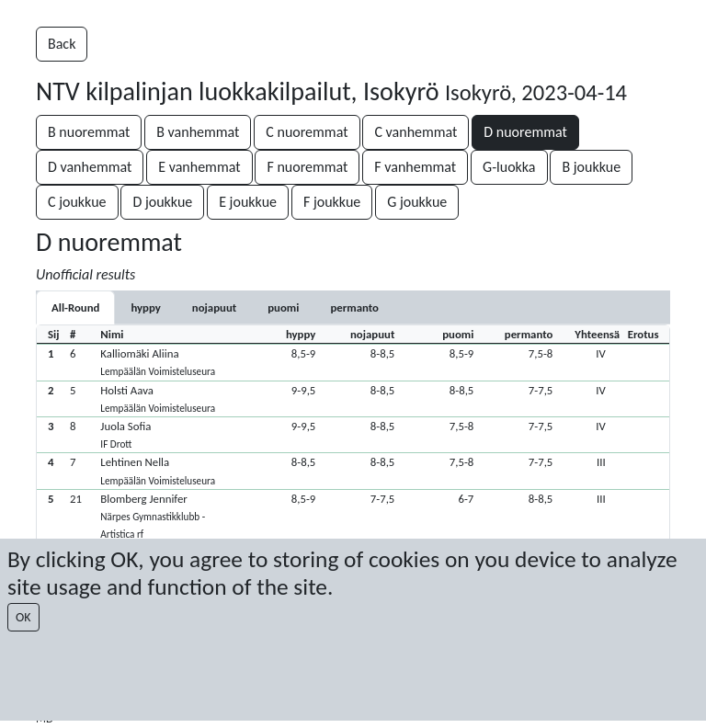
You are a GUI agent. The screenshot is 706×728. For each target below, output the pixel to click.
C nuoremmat (307, 132)
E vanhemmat (199, 167)
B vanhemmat (198, 132)
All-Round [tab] (75, 307)
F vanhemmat (415, 167)
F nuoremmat (307, 167)
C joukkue (77, 202)
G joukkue (417, 202)
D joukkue (162, 202)
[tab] (145, 307)
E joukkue (248, 202)
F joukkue (332, 202)
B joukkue (591, 167)
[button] (353, 362)
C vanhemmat (416, 132)
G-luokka (509, 167)
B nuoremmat (89, 132)
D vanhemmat (90, 167)
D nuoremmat (525, 132)
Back (62, 44)
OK (23, 617)
